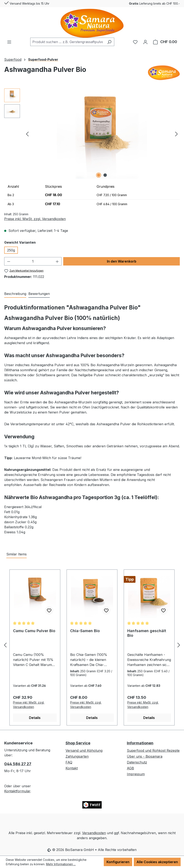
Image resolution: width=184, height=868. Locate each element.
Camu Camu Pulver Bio (34, 631)
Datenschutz (137, 762)
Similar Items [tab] (16, 554)
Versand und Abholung (84, 750)
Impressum (136, 774)
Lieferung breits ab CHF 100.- (154, 3)
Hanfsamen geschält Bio (147, 633)
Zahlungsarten (77, 756)
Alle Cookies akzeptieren (157, 862)
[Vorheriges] (27, 134)
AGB (130, 768)
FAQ (69, 762)
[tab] (15, 294)
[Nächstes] (176, 134)
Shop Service (78, 743)
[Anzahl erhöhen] (57, 261)
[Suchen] (109, 42)
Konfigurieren (118, 862)
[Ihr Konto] (145, 42)
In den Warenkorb (122, 261)
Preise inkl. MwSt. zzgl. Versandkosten (35, 219)
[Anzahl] (33, 261)
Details (35, 718)
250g (11, 250)
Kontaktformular (17, 791)
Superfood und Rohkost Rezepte (153, 750)
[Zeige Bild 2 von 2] (105, 175)
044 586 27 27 (18, 764)
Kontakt (72, 768)
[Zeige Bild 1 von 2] (99, 175)
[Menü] (9, 42)
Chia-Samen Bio (85, 631)
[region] (92, 134)
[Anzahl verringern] (9, 261)
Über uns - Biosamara (145, 756)
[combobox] (67, 42)
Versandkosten (94, 833)
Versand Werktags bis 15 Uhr (27, 3)
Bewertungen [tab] (39, 294)
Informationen (140, 743)
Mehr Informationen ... (61, 864)
